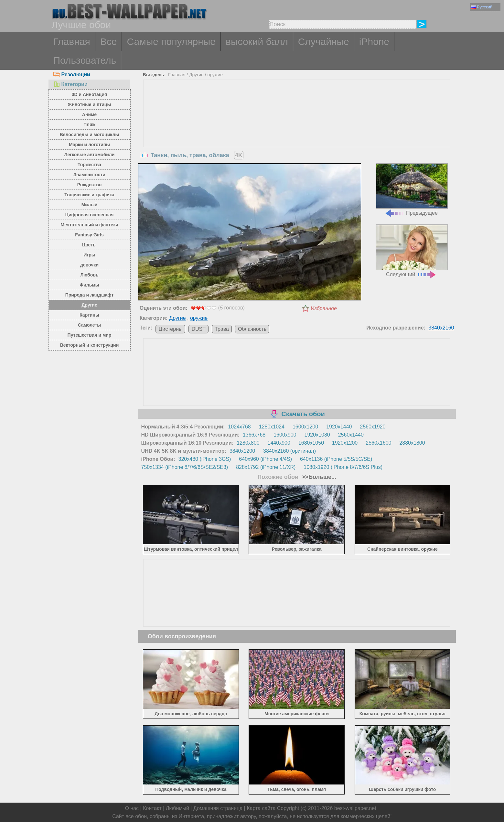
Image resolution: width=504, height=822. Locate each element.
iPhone (374, 42)
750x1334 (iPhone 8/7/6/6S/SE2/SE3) (185, 467)
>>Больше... (318, 477)
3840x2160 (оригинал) (290, 451)
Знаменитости (89, 175)
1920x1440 (339, 427)
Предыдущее (412, 190)
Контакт (152, 808)
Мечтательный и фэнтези (89, 225)
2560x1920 (373, 427)
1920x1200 (345, 443)
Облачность (252, 329)
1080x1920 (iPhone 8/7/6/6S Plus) (343, 467)
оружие (215, 75)
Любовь (89, 275)
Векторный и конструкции (90, 345)
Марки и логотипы (89, 145)
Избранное (324, 308)
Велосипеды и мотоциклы (90, 135)
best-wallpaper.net (355, 808)
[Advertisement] (297, 128)
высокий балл (257, 42)
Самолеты (90, 325)
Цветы (89, 245)
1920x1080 (317, 435)
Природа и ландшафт (90, 295)
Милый (90, 205)
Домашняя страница (218, 808)
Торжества (89, 165)
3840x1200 (242, 451)
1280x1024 (272, 427)
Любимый (177, 808)
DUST (198, 329)
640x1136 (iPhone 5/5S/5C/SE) (336, 459)
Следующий (412, 251)
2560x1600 (378, 443)
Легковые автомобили (90, 155)
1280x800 (248, 443)
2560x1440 (351, 435)
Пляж (89, 124)
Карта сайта (261, 808)
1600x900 (285, 435)
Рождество (89, 185)
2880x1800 (412, 443)
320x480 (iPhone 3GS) (205, 459)
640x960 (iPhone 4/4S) (265, 459)
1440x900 (279, 443)
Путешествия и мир (90, 335)
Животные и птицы (90, 104)
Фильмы (89, 285)
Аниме (89, 114)
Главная (72, 42)
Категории (70, 84)
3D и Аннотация (90, 94)
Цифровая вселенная (90, 215)
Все (109, 42)
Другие (89, 305)
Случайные (324, 42)
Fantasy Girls (89, 235)
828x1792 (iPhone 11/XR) (266, 467)
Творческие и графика (89, 195)
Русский (482, 7)
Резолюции (72, 75)
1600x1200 (305, 427)
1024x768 (239, 427)
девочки (89, 265)
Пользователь (85, 60)
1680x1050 (311, 443)
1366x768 (254, 435)
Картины (89, 315)
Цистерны (170, 329)
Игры (89, 255)
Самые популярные (171, 42)
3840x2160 (441, 328)
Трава (222, 329)
